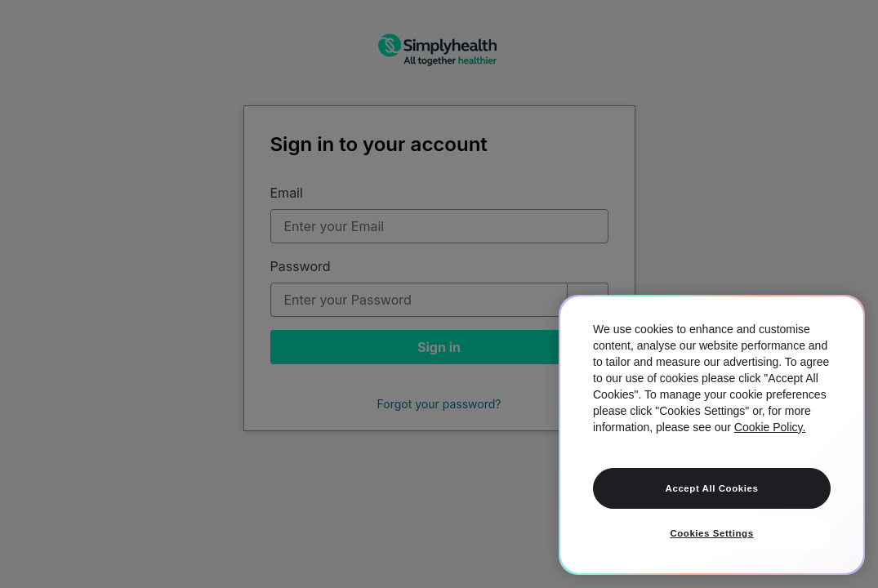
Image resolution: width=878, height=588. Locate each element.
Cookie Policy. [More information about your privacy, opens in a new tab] (770, 427)
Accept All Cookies (712, 488)
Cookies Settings (711, 533)
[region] (712, 435)
